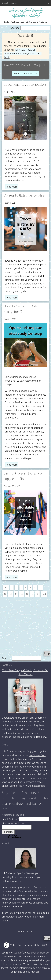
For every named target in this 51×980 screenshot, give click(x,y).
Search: (30, 28)
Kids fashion (31, 74)
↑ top (47, 653)
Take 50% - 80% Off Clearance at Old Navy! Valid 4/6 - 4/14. (23, 54)
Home (17, 74)
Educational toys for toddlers (25, 85)
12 (5, 594)
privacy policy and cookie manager (30, 970)
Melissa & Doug (38, 755)
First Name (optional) (13, 823)
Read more (12, 187)
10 (35, 588)
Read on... (42, 737)
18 (37, 594)
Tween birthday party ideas (25, 195)
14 (16, 594)
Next (44, 594)
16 (27, 594)
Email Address (11, 819)
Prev (6, 588)
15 (22, 594)
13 (11, 594)
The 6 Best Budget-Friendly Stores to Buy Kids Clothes (26, 672)
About (30, 932)
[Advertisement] (25, 623)
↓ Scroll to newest (10, 3)
